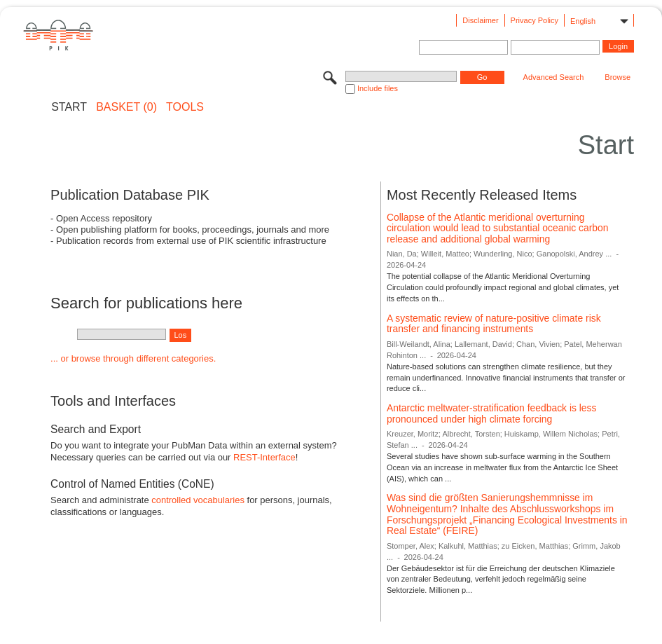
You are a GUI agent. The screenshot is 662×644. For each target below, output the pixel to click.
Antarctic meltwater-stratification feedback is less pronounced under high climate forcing (492, 413)
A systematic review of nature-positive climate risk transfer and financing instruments (494, 324)
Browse (618, 77)
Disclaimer (480, 20)
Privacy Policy (535, 20)
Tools (185, 107)
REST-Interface (264, 457)
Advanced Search (554, 77)
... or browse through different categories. (133, 358)
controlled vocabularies (198, 500)
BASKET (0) (126, 107)
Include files (378, 88)
